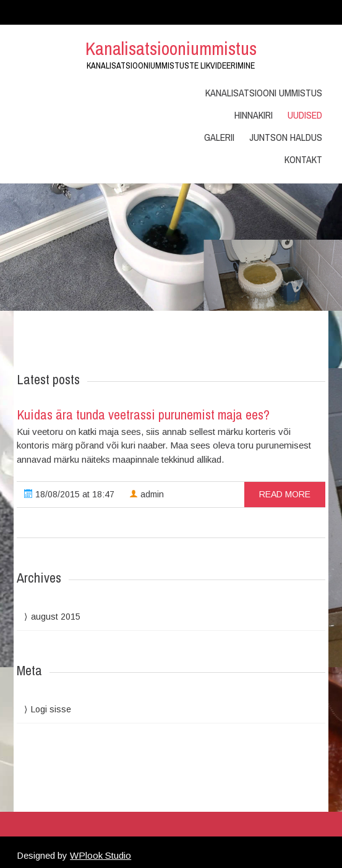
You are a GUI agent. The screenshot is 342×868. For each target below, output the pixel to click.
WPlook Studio (100, 855)
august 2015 (56, 617)
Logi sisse (51, 709)
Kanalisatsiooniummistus (171, 48)
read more (285, 494)
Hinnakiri (254, 115)
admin (147, 494)
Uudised (305, 115)
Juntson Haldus (286, 137)
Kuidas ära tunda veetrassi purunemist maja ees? (143, 415)
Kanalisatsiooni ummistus (264, 93)
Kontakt (303, 159)
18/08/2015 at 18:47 (69, 494)
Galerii (219, 137)
